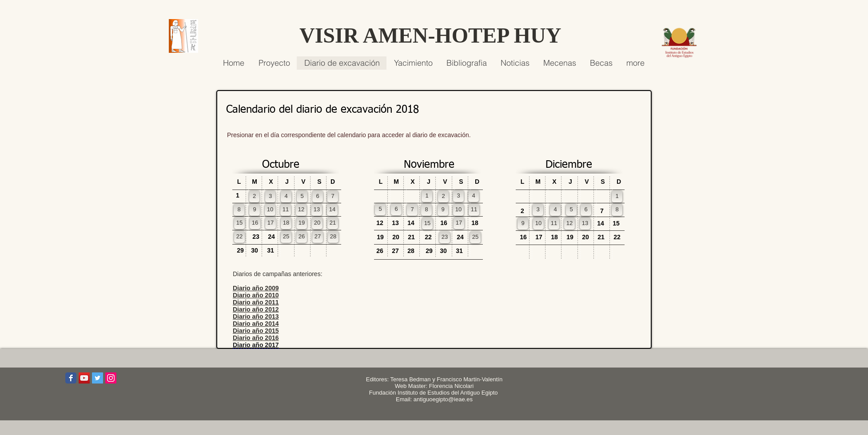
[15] (239, 223)
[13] (317, 210)
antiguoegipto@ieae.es (443, 399)
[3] (270, 196)
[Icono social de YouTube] (84, 378)
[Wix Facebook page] (71, 378)
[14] (332, 210)
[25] (286, 237)
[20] (317, 223)
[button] (333, 182)
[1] (427, 196)
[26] (302, 237)
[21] (333, 223)
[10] (270, 210)
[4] (286, 196)
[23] (445, 237)
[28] (333, 237)
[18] (286, 223)
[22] (239, 237)
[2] (254, 196)
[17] (271, 223)
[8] (239, 210)
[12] (301, 210)
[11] (286, 210)
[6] (318, 196)
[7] (333, 196)
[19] (302, 223)
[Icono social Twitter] (98, 378)
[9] (255, 210)
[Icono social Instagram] (111, 378)
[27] (318, 237)
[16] (255, 223)
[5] (302, 196)
